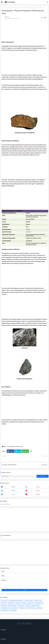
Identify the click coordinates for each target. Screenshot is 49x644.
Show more (44, 465)
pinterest (38, 491)
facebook (13, 487)
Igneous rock (30, 603)
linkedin (13, 491)
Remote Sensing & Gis (6, 608)
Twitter (19, 451)
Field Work (4, 603)
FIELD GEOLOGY (38, 601)
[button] (48, 2)
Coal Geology (4, 601)
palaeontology (13, 610)
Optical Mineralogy (12, 606)
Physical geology (35, 606)
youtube (38, 494)
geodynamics (39, 608)
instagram (38, 487)
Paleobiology (21, 606)
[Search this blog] (19, 476)
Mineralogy (4, 606)
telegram (13, 494)
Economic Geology (29, 601)
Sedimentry (15, 608)
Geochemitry (11, 603)
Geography (18, 603)
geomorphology (5, 610)
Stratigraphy (22, 608)
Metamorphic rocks (39, 603)
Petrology (28, 606)
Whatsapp (26, 451)
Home (3, 8)
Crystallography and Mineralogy (13, 8)
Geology (24, 603)
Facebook (11, 451)
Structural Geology (30, 608)
